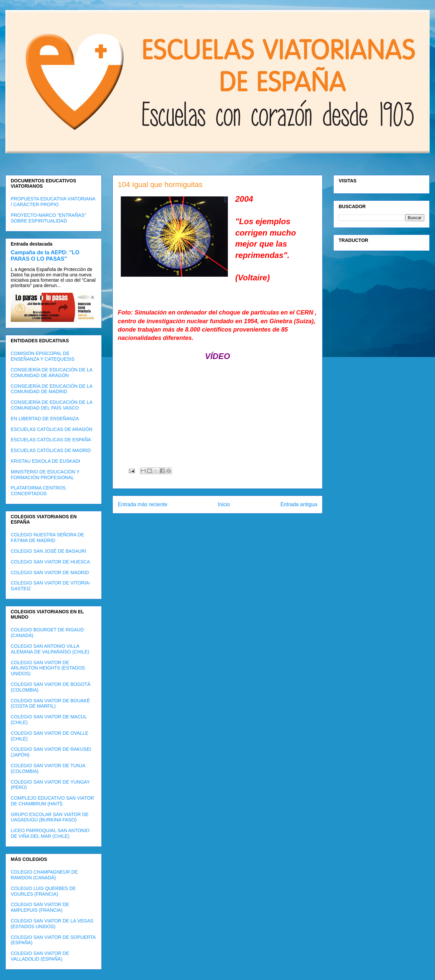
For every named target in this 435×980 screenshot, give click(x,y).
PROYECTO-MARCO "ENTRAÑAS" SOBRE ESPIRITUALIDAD (48, 218)
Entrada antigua (299, 504)
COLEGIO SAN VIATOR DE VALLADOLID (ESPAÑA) (40, 956)
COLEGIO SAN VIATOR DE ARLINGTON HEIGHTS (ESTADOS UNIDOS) (48, 668)
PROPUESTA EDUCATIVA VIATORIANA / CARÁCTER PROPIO (53, 202)
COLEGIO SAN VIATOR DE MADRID (50, 572)
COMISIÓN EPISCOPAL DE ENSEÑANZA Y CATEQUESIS (43, 356)
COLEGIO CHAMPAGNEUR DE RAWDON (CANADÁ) (44, 875)
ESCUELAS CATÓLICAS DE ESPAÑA (51, 440)
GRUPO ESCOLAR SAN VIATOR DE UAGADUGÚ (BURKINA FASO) (50, 817)
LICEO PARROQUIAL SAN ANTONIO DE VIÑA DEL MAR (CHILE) (50, 833)
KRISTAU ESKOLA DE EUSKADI (45, 461)
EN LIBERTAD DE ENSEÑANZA (45, 419)
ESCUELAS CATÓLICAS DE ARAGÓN (52, 429)
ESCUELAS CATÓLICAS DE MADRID (51, 450)
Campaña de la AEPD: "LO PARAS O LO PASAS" (45, 255)
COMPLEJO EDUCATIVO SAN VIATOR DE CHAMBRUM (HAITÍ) (52, 801)
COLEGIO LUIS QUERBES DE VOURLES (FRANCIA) (43, 891)
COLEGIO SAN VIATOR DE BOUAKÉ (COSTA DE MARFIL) (50, 703)
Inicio (224, 504)
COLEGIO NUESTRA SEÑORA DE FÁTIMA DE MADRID (47, 538)
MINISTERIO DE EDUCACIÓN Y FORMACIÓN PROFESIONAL (45, 475)
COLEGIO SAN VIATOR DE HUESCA (50, 562)
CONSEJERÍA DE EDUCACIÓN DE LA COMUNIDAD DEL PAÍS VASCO (52, 405)
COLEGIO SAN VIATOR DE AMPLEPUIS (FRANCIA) (40, 907)
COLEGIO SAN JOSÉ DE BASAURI (49, 551)
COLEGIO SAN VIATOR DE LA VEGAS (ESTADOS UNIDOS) (52, 924)
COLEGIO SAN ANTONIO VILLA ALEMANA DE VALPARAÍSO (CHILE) (50, 649)
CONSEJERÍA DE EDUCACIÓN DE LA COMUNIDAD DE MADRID (52, 389)
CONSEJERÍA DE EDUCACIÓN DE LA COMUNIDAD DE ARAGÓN (52, 373)
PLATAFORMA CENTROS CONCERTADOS (38, 491)
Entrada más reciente (143, 504)
